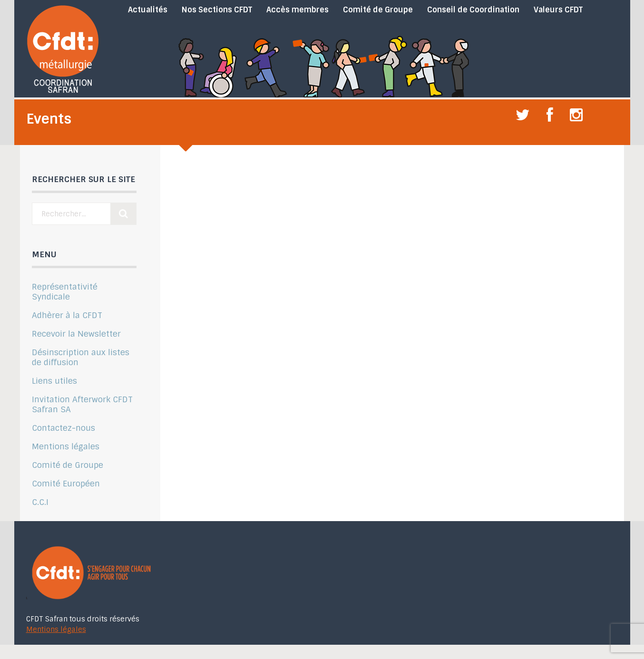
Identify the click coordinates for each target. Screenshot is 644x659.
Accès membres (298, 10)
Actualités (148, 10)
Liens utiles (54, 381)
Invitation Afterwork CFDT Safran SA (82, 404)
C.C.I (40, 502)
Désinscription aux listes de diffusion (81, 357)
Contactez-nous (63, 428)
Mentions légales (66, 446)
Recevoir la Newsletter (76, 334)
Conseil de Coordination (473, 10)
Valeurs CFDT (558, 10)
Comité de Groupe (378, 10)
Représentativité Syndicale (65, 292)
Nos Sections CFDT (217, 10)
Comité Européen (66, 484)
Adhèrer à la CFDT (67, 315)
